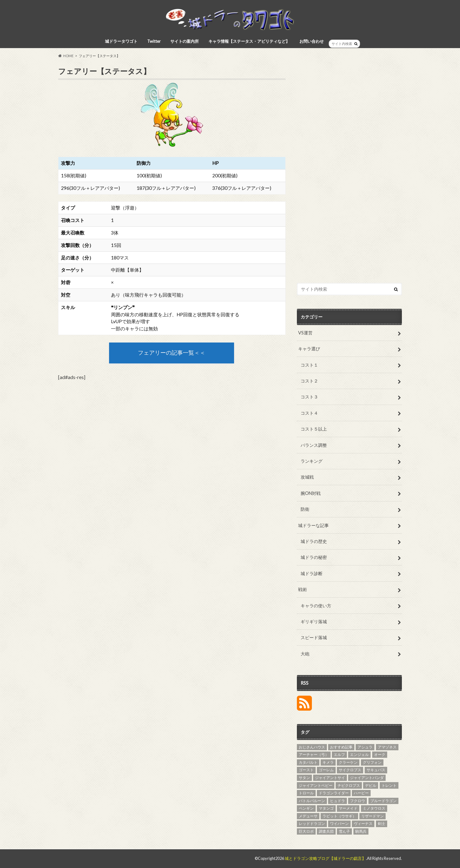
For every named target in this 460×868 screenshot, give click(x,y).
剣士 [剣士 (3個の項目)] (382, 824)
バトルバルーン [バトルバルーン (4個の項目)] (312, 801)
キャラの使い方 (316, 606)
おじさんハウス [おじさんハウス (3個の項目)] (312, 747)
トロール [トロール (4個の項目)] (306, 793)
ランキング (312, 461)
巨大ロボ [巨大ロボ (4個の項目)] (306, 831)
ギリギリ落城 (314, 621)
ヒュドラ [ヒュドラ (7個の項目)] (337, 801)
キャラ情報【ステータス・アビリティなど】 (249, 41)
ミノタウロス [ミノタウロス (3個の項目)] (374, 808)
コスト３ (309, 397)
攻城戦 (307, 477)
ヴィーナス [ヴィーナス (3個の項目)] (363, 824)
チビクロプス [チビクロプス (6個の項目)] (349, 785)
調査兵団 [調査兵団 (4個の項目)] (326, 831)
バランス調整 (314, 445)
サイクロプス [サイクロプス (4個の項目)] (350, 770)
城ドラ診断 (312, 573)
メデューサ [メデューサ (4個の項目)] (308, 816)
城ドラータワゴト (121, 41)
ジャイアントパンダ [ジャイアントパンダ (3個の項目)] (367, 778)
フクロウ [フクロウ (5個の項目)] (357, 801)
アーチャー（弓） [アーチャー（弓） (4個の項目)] (314, 755)
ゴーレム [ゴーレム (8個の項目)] (326, 770)
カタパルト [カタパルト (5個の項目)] (308, 762)
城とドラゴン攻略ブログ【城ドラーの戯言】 (325, 858)
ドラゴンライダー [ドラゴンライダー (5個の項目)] (334, 793)
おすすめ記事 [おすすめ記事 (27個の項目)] (341, 747)
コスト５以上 (314, 429)
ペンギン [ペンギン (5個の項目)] (306, 808)
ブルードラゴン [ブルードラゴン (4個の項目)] (383, 801)
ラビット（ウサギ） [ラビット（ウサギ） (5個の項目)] (339, 816)
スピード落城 (314, 637)
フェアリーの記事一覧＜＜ (172, 353)
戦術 (302, 589)
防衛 (305, 509)
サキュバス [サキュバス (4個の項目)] (376, 770)
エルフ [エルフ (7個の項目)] (339, 755)
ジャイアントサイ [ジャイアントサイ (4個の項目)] (330, 778)
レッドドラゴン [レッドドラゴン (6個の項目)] (312, 824)
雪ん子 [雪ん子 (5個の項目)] (344, 831)
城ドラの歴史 (314, 541)
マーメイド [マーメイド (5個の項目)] (348, 808)
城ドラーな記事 (313, 525)
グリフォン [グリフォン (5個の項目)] (372, 762)
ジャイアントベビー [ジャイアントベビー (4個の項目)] (316, 785)
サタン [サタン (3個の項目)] (304, 778)
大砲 (305, 654)
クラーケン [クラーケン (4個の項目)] (348, 762)
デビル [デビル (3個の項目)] (371, 785)
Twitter (154, 41)
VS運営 (305, 333)
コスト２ (309, 381)
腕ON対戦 (311, 493)
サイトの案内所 (185, 41)
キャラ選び (309, 349)
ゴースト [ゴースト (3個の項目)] (306, 770)
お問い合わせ (312, 41)
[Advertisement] (349, 175)
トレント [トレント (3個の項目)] (389, 785)
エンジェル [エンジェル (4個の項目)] (359, 755)
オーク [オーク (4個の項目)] (380, 755)
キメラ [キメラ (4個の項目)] (328, 762)
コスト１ (309, 365)
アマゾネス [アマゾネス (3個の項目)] (387, 747)
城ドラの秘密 (314, 557)
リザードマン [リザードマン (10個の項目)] (372, 816)
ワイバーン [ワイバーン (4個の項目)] (339, 824)
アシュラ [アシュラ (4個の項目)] (365, 747)
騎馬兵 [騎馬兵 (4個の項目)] (361, 831)
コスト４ (309, 413)
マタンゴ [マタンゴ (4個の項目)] (326, 808)
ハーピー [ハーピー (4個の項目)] (361, 793)
